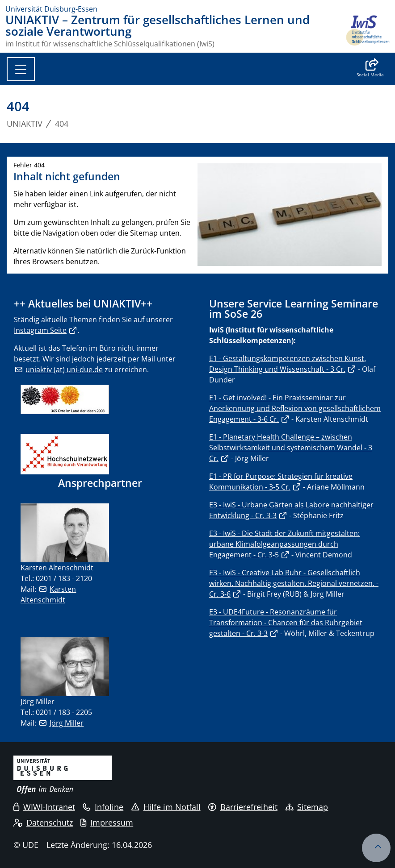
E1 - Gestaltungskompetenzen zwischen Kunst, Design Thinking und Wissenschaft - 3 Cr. (288, 364)
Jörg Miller (67, 723)
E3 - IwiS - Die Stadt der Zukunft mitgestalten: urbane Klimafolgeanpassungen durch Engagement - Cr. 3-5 (284, 544)
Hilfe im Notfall (166, 807)
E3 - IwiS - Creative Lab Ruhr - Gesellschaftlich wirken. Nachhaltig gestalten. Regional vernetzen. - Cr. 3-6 (294, 583)
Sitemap (307, 807)
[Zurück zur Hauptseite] (367, 31)
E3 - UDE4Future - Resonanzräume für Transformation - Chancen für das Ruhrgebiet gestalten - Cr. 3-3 (286, 623)
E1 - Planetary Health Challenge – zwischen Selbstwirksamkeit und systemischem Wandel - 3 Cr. (291, 448)
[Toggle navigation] (21, 69)
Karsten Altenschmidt (48, 594)
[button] (370, 69)
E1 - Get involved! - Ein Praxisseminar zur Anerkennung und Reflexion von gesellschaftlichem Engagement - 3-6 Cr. (295, 408)
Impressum (107, 822)
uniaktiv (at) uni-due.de (64, 370)
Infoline (103, 807)
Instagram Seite (40, 330)
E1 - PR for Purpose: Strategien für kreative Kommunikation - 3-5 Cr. (281, 482)
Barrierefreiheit (243, 807)
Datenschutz (43, 822)
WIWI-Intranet (44, 807)
